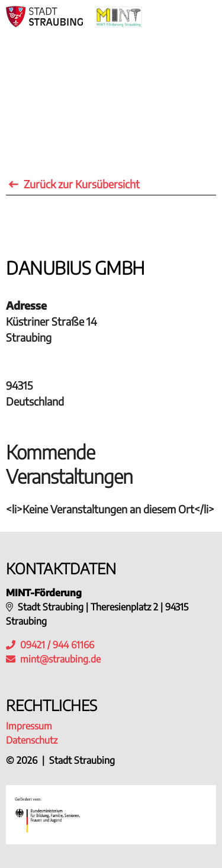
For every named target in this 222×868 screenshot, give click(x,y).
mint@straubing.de (60, 659)
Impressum (29, 726)
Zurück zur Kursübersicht (74, 184)
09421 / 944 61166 (50, 645)
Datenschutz (32, 740)
